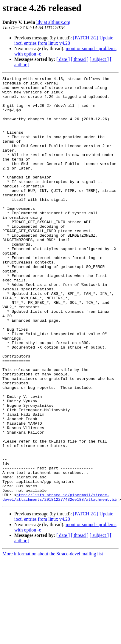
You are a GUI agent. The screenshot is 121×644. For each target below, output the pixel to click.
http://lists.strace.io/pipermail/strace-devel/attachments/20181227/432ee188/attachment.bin (61, 576)
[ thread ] (80, 59)
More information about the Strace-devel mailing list (53, 633)
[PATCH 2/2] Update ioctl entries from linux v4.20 (64, 40)
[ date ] (63, 59)
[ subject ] (99, 59)
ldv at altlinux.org (53, 22)
